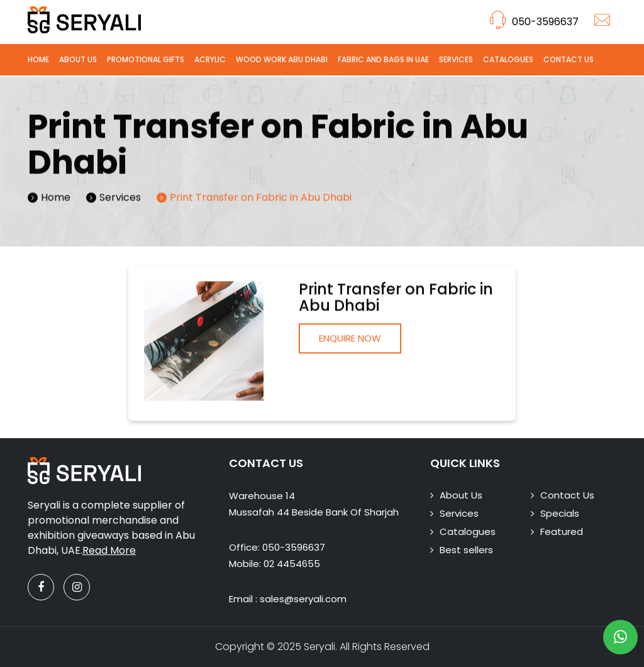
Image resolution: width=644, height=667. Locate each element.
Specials (560, 513)
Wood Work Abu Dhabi (282, 59)
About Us (78, 59)
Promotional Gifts (146, 59)
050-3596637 (534, 22)
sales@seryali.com (303, 599)
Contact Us (569, 59)
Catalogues (508, 59)
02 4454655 (292, 564)
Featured (562, 532)
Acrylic (210, 59)
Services (456, 59)
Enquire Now (350, 341)
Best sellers (466, 550)
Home (38, 59)
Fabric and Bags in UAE (383, 59)
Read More (109, 550)
